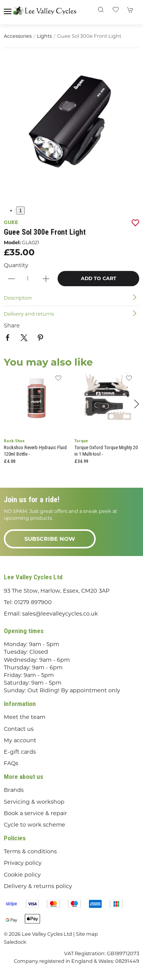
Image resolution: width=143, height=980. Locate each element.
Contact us (19, 729)
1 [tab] (20, 210)
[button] (8, 11)
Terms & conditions (30, 851)
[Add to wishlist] (58, 380)
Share (12, 326)
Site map (87, 934)
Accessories (18, 36)
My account (20, 740)
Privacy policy (23, 863)
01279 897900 (33, 602)
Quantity (16, 265)
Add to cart (99, 278)
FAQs (11, 763)
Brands (14, 790)
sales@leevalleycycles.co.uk (60, 614)
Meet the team (25, 717)
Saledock (15, 942)
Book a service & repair (35, 813)
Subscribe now (50, 539)
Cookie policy (22, 875)
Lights (44, 36)
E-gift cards (20, 752)
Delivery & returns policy (38, 886)
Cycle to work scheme (35, 825)
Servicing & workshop (34, 802)
